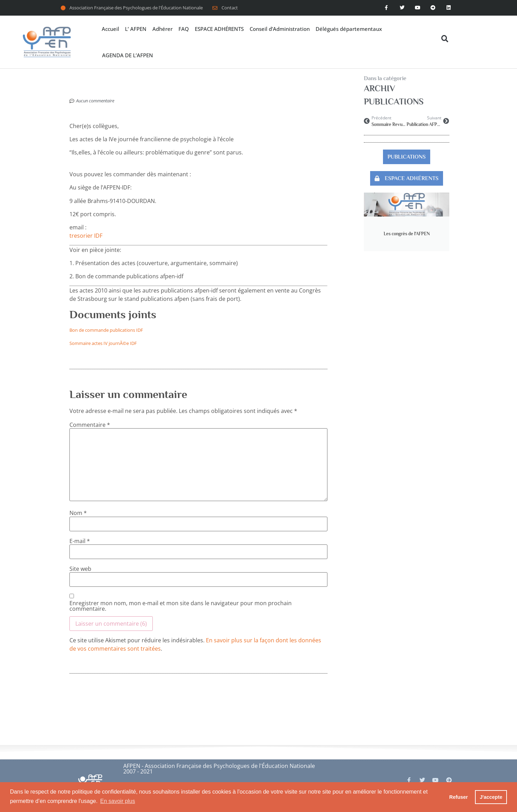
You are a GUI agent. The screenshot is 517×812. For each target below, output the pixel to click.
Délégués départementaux (349, 29)
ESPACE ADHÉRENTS (219, 29)
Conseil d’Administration (280, 29)
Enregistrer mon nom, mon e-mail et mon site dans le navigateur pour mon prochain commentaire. (181, 606)
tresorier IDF (86, 236)
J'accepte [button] (491, 797)
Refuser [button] (459, 797)
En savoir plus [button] (118, 801)
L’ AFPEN (136, 29)
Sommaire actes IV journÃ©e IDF (103, 343)
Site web (80, 569)
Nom (78, 513)
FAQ (184, 29)
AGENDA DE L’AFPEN (128, 55)
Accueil (110, 29)
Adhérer (162, 29)
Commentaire (90, 425)
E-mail (80, 541)
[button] (445, 39)
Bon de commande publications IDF (106, 330)
